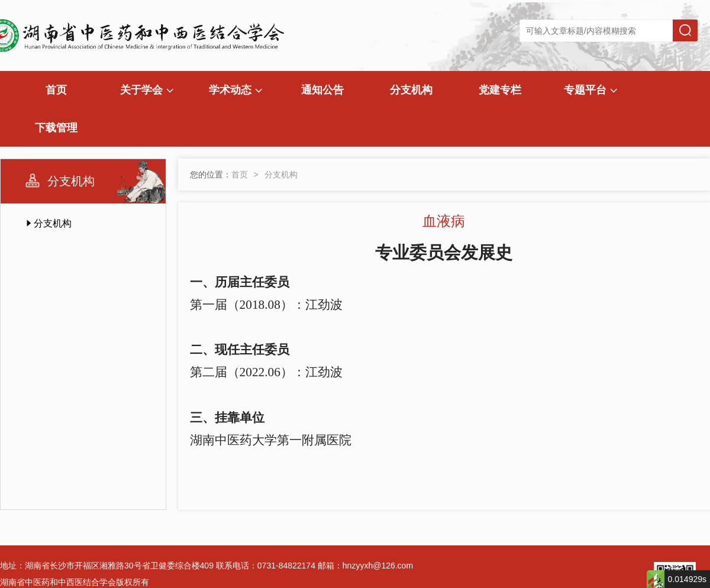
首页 (56, 90)
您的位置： (211, 175)
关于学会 (147, 90)
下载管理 (56, 128)
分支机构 (411, 90)
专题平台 (590, 90)
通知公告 (322, 90)
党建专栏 (500, 90)
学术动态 (235, 90)
